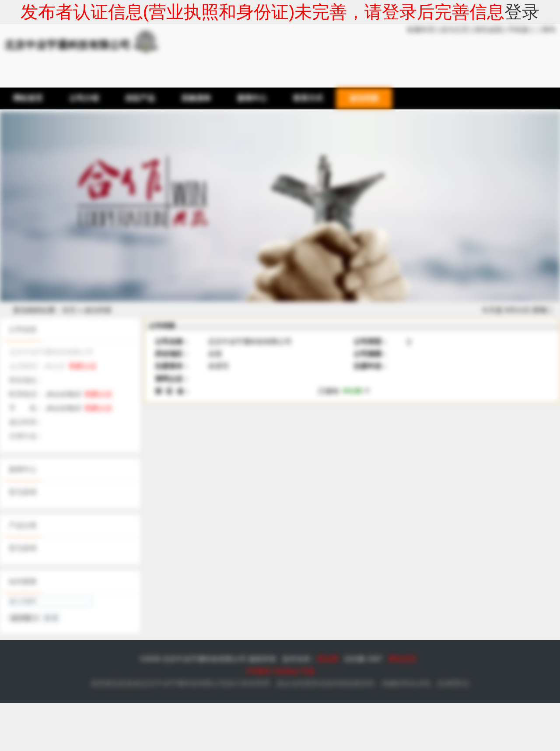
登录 (522, 12)
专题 (308, 671)
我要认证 (83, 366)
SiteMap (286, 671)
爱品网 (328, 659)
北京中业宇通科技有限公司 (184, 683)
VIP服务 (258, 671)
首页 (69, 310)
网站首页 (402, 659)
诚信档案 (98, 310)
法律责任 (453, 683)
